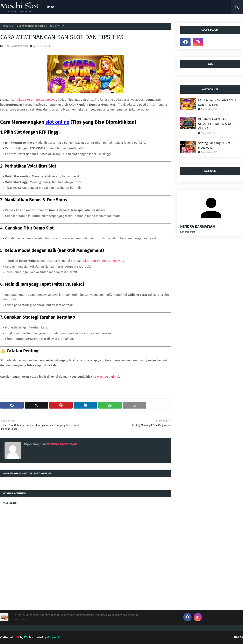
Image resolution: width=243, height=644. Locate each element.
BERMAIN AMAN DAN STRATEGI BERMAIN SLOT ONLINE (215, 124)
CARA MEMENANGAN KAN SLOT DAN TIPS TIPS (219, 102)
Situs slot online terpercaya (37, 100)
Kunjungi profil (188, 232)
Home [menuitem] (51, 7)
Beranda (8, 26)
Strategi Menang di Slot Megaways (214, 145)
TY (25, 637)
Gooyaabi (53, 637)
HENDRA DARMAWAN (16, 46)
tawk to (238, 637)
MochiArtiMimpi (108, 377)
